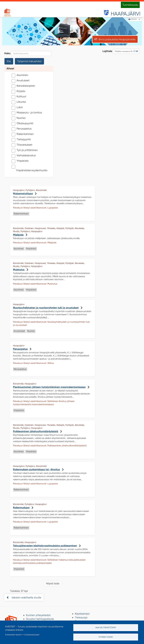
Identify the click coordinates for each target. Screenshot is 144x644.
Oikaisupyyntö (22, 124)
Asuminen (20, 75)
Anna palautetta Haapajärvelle (117, 39)
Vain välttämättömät (106, 627)
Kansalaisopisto (23, 86)
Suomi (132, 19)
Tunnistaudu (130, 5)
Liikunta (19, 102)
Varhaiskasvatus (24, 156)
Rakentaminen (23, 134)
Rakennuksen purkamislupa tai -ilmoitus (36, 469)
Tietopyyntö (21, 140)
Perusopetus (22, 129)
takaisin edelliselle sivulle (26, 597)
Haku (7, 53)
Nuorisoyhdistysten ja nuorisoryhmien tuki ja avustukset (46, 308)
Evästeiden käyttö (13, 635)
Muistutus (19, 270)
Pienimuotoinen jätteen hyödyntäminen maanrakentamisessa (49, 387)
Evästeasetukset (32, 635)
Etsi (9, 61)
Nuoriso (19, 118)
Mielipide (18, 235)
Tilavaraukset (22, 145)
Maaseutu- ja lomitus (27, 113)
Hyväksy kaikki (106, 637)
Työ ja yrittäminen (25, 150)
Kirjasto (18, 91)
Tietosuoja (81, 617)
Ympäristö (20, 161)
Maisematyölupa (23, 194)
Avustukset (21, 81)
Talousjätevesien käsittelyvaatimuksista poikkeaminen (45, 546)
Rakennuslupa (21, 508)
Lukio (17, 108)
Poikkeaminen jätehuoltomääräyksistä (36, 431)
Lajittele (107, 51)
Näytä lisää (53, 583)
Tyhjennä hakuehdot (29, 61)
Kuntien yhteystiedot (38, 615)
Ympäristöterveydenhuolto (29, 168)
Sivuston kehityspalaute (40, 619)
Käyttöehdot (82, 614)
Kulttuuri (19, 97)
